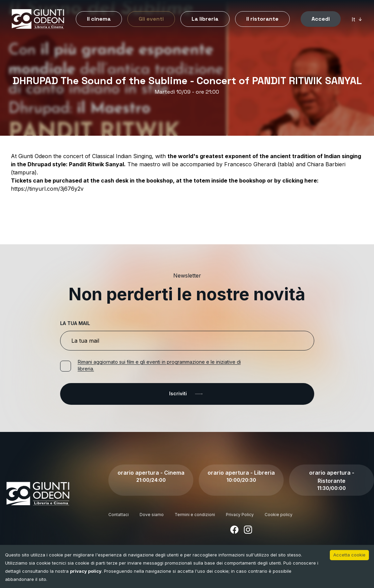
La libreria (205, 19)
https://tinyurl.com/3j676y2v (47, 189)
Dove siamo (152, 515)
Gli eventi (151, 19)
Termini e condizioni (195, 515)
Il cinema (99, 19)
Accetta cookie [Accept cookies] (349, 555)
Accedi (321, 19)
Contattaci (119, 515)
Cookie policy (279, 515)
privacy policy (86, 571)
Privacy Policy (240, 515)
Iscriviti (187, 394)
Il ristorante (262, 19)
